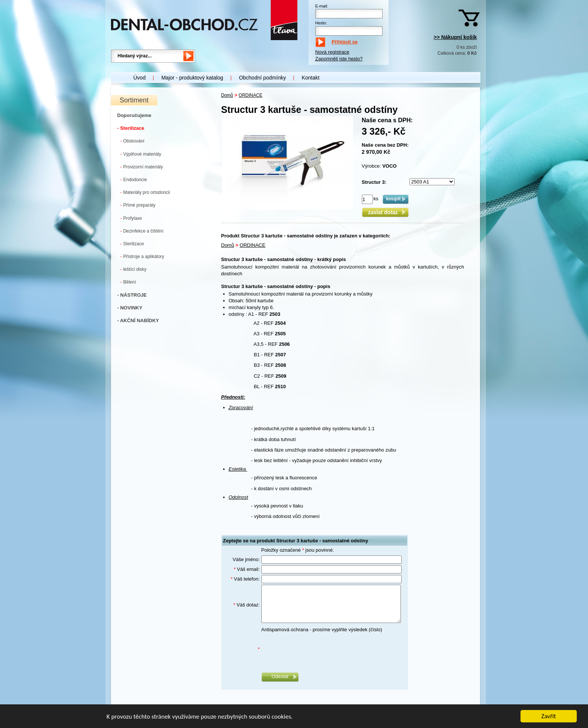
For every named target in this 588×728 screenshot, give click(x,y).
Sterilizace (132, 244)
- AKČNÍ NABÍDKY (138, 320)
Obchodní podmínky (262, 78)
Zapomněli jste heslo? (339, 59)
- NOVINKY (130, 308)
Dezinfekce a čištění (142, 231)
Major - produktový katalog (192, 78)
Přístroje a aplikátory (142, 256)
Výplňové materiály (141, 154)
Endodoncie (134, 179)
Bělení (128, 282)
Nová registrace (332, 52)
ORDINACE (250, 95)
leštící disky (133, 269)
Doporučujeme (134, 115)
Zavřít (549, 717)
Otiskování (133, 141)
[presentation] (318, 649)
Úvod (140, 78)
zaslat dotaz (385, 212)
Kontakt (310, 78)
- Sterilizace (131, 128)
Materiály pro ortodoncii (145, 192)
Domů (227, 95)
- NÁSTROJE (132, 295)
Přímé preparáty (138, 205)
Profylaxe (131, 218)
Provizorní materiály (142, 167)
